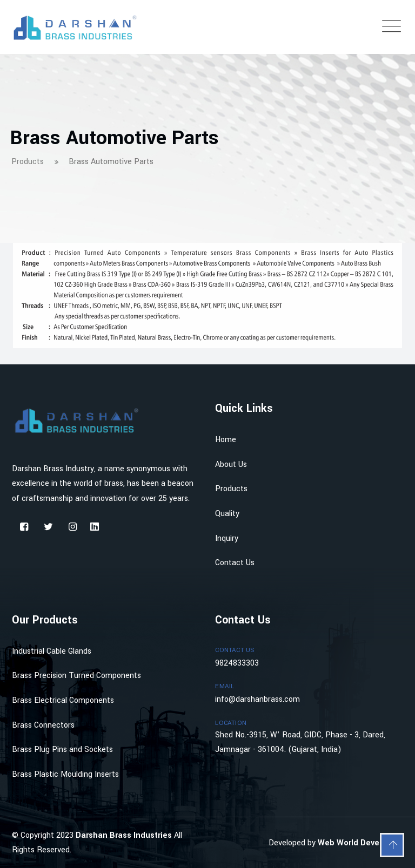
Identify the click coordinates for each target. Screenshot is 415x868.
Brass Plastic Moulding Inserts (65, 774)
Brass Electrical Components (63, 700)
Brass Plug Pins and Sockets (62, 750)
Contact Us (235, 563)
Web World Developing (360, 843)
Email (225, 686)
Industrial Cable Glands (52, 651)
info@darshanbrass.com (257, 699)
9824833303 (237, 663)
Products (231, 489)
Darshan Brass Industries (125, 835)
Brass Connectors (43, 725)
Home (226, 440)
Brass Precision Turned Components (76, 676)
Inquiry (227, 538)
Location (231, 723)
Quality (227, 514)
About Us (231, 464)
